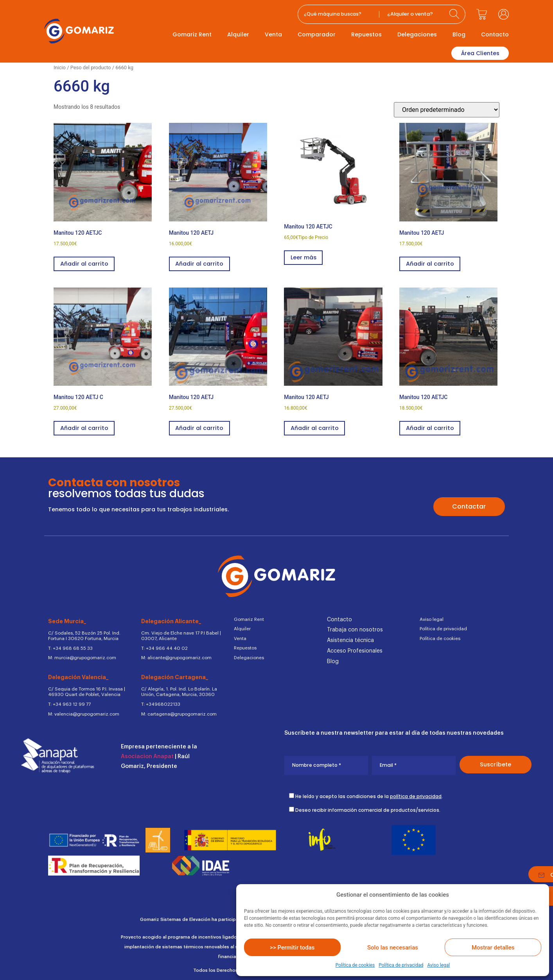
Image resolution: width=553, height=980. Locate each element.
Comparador (317, 34)
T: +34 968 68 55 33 (70, 647)
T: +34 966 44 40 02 (163, 647)
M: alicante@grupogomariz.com (175, 656)
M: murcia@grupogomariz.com (81, 656)
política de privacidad (416, 793)
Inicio (60, 66)
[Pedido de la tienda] (447, 109)
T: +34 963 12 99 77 (69, 702)
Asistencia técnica (350, 640)
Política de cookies (355, 965)
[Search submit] (455, 14)
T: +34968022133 (160, 702)
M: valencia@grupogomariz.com (82, 711)
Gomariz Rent (192, 34)
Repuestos (366, 34)
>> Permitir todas (292, 948)
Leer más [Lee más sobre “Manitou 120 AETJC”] (304, 256)
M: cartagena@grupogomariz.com (177, 711)
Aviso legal (438, 965)
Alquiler (238, 34)
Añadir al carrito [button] (85, 263)
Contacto (495, 34)
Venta (273, 34)
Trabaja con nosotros (355, 630)
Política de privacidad (401, 965)
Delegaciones (417, 34)
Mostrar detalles (493, 948)
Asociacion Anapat (147, 753)
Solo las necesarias (393, 948)
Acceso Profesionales (355, 651)
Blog (459, 34)
